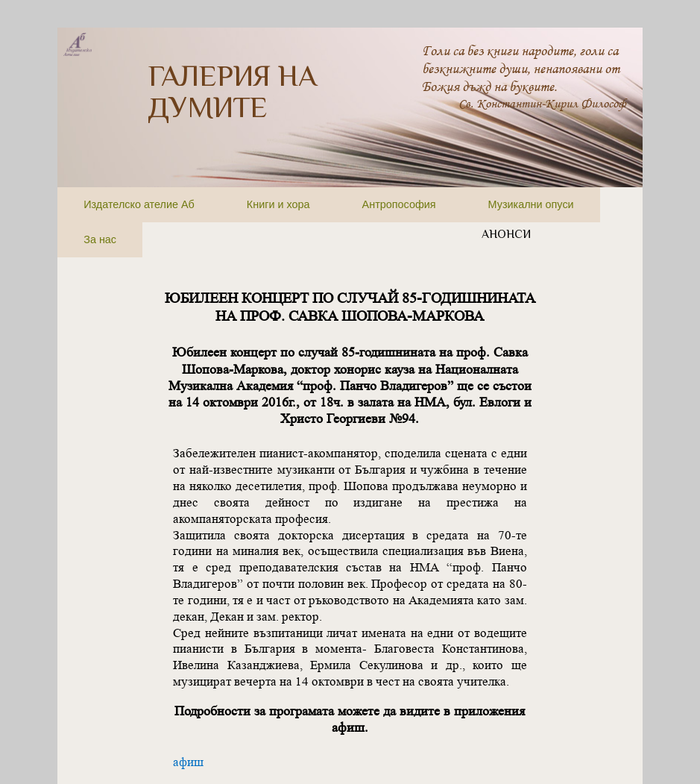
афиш (188, 762)
